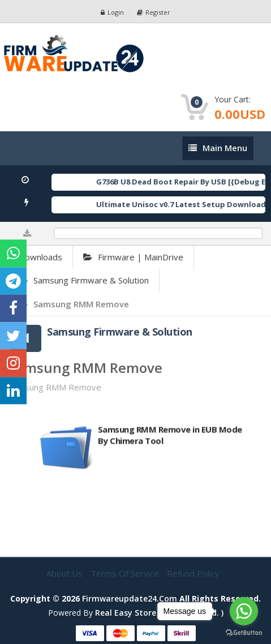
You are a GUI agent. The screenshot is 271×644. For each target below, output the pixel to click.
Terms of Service (126, 573)
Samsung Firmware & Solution (84, 280)
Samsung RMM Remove (74, 304)
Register (154, 12)
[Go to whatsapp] (244, 611)
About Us (66, 573)
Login (112, 12)
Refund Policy (193, 573)
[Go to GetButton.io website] (244, 633)
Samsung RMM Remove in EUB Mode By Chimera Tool (170, 439)
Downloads (40, 257)
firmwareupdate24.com (130, 598)
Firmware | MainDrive (133, 257)
